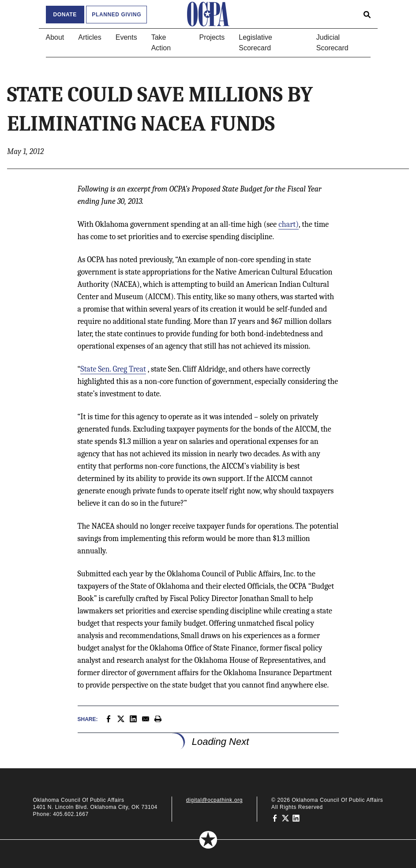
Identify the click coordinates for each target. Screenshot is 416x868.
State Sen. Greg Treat (113, 369)
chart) (289, 224)
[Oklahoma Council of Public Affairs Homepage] (208, 14)
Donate (65, 15)
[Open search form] (367, 14)
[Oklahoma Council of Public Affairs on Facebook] (275, 818)
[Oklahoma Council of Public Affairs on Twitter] (285, 818)
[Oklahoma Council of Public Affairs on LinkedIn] (296, 818)
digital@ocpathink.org (214, 800)
